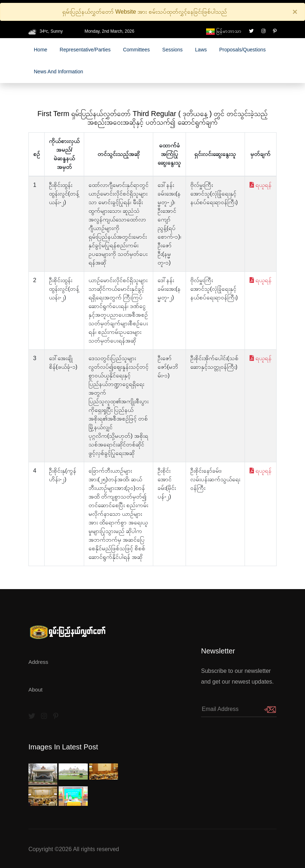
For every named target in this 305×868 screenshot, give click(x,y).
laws (201, 50)
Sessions (172, 50)
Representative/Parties (85, 50)
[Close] (295, 12)
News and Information (58, 72)
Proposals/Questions (242, 50)
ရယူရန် (261, 185)
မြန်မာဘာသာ (224, 31)
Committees (136, 50)
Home (40, 50)
